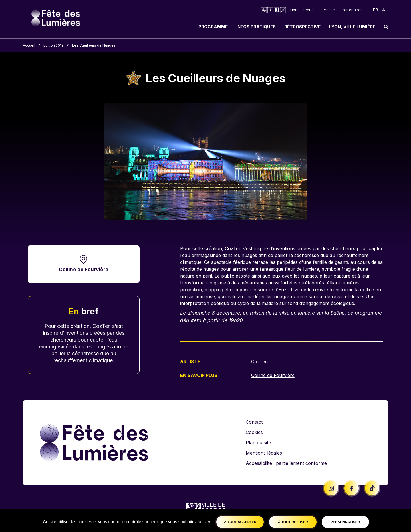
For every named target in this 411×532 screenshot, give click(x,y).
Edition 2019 (54, 45)
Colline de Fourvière (84, 269)
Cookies (254, 432)
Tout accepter (240, 522)
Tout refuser (293, 522)
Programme (213, 27)
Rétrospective (302, 27)
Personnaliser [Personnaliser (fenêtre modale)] (345, 522)
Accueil (29, 45)
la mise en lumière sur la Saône (309, 313)
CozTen (259, 362)
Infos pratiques (256, 27)
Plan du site (258, 442)
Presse (329, 10)
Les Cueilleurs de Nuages (94, 45)
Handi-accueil (303, 10)
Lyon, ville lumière (352, 27)
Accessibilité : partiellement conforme (286, 463)
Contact (254, 421)
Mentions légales (264, 452)
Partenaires (352, 10)
